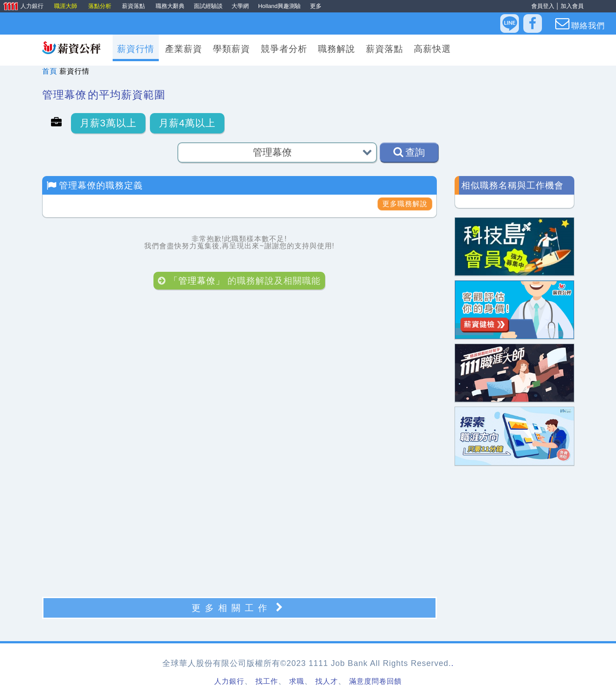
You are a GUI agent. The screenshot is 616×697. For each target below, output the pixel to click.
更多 (316, 6)
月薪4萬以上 (187, 123)
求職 (297, 681)
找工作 (267, 681)
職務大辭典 (170, 6)
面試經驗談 (208, 6)
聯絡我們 (580, 23)
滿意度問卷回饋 (375, 681)
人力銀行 (23, 7)
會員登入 (543, 6)
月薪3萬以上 (108, 123)
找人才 (327, 681)
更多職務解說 (405, 204)
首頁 (50, 71)
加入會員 (572, 6)
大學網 (240, 6)
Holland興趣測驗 (279, 6)
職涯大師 (67, 6)
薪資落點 (134, 6)
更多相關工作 (239, 608)
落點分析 (101, 6)
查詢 (409, 152)
